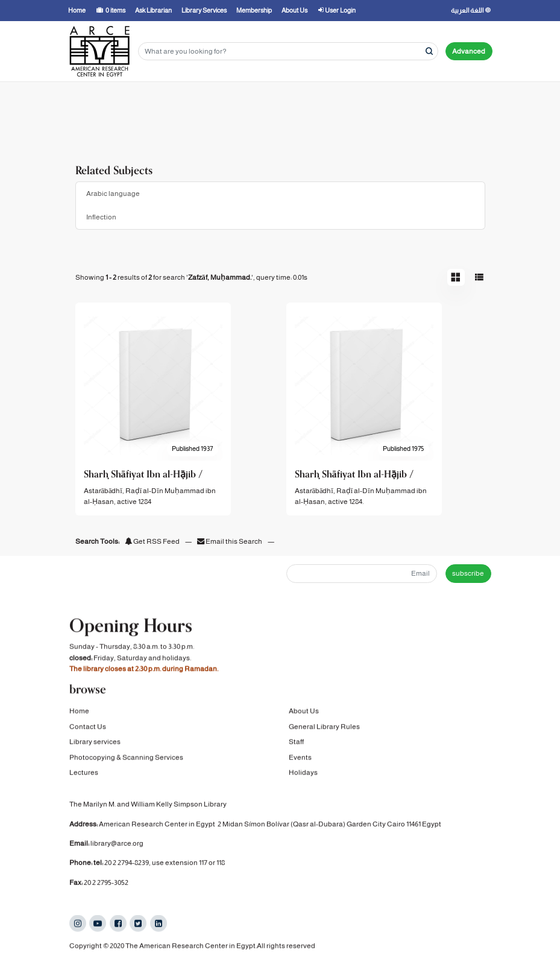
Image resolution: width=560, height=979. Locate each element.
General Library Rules (324, 728)
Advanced (469, 51)
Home (79, 713)
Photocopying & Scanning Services (126, 759)
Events (300, 759)
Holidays (303, 774)
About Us (304, 713)
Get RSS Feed (152, 541)
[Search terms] (288, 52)
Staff (296, 744)
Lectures (84, 774)
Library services (95, 744)
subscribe (468, 573)
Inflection (101, 217)
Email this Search (230, 541)
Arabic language (113, 194)
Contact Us (88, 728)
